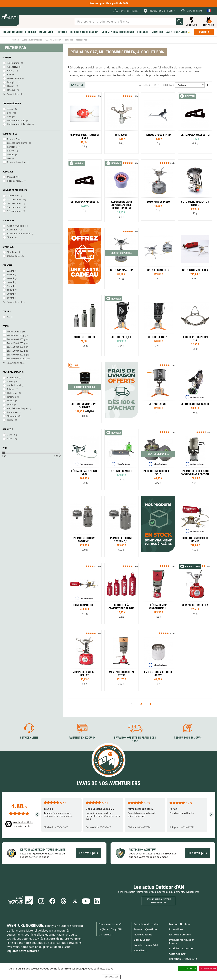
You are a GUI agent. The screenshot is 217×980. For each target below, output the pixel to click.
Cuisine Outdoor (53, 40)
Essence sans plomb (17, 143)
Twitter (75, 901)
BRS (9, 74)
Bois (9, 113)
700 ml (10, 294)
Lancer (180, 22)
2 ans (10, 435)
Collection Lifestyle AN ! (183, 959)
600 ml (10, 290)
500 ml (10, 282)
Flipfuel (11, 86)
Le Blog (21, 901)
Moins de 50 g (14, 332)
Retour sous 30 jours (188, 738)
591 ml (10, 286)
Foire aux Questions (146, 929)
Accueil (15, 40)
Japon (10, 404)
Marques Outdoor (180, 924)
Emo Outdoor (14, 78)
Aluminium (13, 230)
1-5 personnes (14, 211)
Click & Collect (142, 940)
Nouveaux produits (180, 935)
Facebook (52, 901)
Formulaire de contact (147, 924)
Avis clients (140, 950)
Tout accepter (188, 969)
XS (8, 317)
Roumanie (12, 412)
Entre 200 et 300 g (16, 347)
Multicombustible (16, 120)
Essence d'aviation (16, 162)
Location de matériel (146, 945)
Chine (10, 381)
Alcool (10, 109)
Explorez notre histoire (22, 951)
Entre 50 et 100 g (15, 335)
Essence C (12, 139)
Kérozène (12, 147)
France (11, 401)
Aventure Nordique (25, 925)
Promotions (176, 929)
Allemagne (12, 377)
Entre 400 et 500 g (16, 355)
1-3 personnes (14, 203)
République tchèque (17, 408)
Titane (10, 237)
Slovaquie (12, 416)
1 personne (13, 196)
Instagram (41, 901)
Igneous (11, 90)
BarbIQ (11, 70)
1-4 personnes (14, 207)
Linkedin (97, 901)
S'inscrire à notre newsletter (159, 901)
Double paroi (14, 256)
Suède (10, 420)
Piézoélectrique (15, 181)
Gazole (11, 155)
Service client (29, 738)
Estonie (11, 389)
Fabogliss (12, 82)
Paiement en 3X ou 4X (82, 738)
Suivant (150, 704)
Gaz (9, 117)
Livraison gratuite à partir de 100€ (108, 3)
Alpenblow (12, 67)
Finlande (11, 397)
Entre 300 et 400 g (16, 351)
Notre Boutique (143, 935)
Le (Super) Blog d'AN (110, 929)
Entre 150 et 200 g (16, 343)
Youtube (86, 901)
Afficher (144, 85)
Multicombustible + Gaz (19, 124)
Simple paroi (13, 252)
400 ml (10, 278)
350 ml (10, 274)
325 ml (10, 271)
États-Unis (12, 393)
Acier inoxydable (15, 226)
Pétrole (11, 151)
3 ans (10, 438)
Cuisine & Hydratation (32, 40)
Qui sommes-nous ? (110, 924)
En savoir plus (88, 853)
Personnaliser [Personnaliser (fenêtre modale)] (111, 977)
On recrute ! (106, 935)
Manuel (11, 177)
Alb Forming (13, 63)
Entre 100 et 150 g (16, 339)
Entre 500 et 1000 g (17, 359)
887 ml (10, 298)
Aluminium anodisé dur (19, 233)
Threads (64, 901)
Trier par (168, 85)
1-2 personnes (14, 199)
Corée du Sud (14, 385)
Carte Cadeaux (178, 954)
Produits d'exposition (182, 948)
